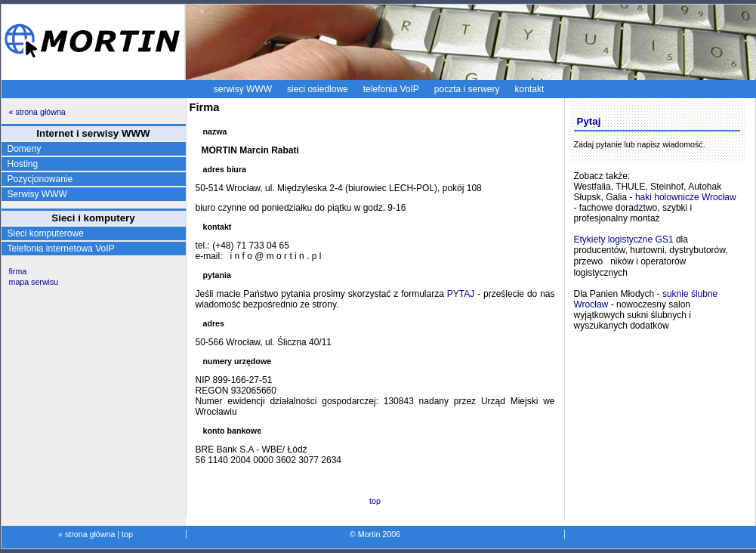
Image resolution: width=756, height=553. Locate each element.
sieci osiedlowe (318, 89)
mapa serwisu (34, 282)
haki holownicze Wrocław (686, 197)
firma (18, 271)
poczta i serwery (467, 89)
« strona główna (37, 112)
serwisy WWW (243, 89)
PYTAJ (461, 294)
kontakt (530, 89)
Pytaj (589, 121)
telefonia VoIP (391, 89)
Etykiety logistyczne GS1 (624, 239)
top (375, 501)
